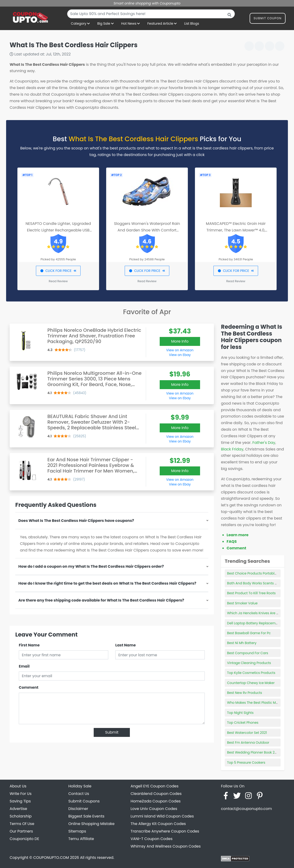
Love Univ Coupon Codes (154, 809)
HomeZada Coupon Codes (156, 801)
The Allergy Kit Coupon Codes (158, 824)
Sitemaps (77, 831)
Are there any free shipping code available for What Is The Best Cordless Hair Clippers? (101, 600)
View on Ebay (180, 355)
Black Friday (232, 449)
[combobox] (151, 14)
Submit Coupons (84, 801)
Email (24, 666)
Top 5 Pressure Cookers (246, 762)
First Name (29, 645)
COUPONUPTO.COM (51, 858)
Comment (29, 687)
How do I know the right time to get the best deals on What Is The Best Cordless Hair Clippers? (107, 583)
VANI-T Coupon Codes (152, 839)
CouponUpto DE (24, 839)
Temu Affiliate (81, 839)
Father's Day (264, 443)
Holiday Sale (80, 786)
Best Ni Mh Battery (242, 643)
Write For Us (21, 794)
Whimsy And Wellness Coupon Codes (166, 846)
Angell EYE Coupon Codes (155, 786)
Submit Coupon (268, 19)
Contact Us (79, 794)
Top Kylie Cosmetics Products (251, 673)
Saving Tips (20, 801)
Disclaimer (78, 809)
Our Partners (21, 831)
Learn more (238, 535)
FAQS (232, 542)
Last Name (126, 645)
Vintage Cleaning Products (249, 663)
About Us (18, 786)
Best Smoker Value (242, 603)
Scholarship (21, 816)
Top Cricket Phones (243, 723)
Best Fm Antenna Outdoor (248, 743)
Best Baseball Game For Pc (249, 633)
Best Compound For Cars (248, 653)
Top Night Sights (240, 713)
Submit (112, 732)
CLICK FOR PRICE (58, 271)
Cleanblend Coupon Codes (156, 794)
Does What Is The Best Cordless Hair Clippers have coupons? (76, 521)
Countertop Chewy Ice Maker (251, 683)
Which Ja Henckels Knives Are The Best (259, 613)
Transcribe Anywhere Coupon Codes (165, 831)
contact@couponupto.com (246, 809)
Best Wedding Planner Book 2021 (253, 752)
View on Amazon (180, 350)
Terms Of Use (22, 824)
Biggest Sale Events (86, 816)
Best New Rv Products (245, 693)
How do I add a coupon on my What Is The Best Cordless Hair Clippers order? (91, 566)
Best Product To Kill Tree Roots (251, 593)
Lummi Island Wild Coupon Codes (162, 816)
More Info (180, 341)
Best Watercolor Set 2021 (247, 733)
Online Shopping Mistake (91, 824)
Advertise (18, 809)
